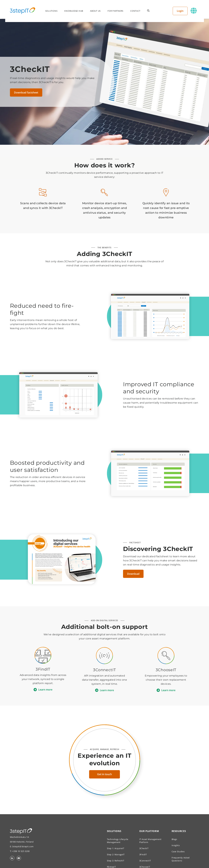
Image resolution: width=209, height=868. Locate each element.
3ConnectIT (145, 861)
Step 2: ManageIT (116, 854)
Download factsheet (26, 93)
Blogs (174, 839)
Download (133, 574)
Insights (176, 845)
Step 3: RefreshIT (116, 861)
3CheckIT (144, 848)
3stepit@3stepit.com (23, 846)
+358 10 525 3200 (21, 851)
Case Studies (178, 851)
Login (183, 11)
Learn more (45, 690)
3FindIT (143, 854)
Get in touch (104, 774)
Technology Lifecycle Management (118, 841)
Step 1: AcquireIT (116, 848)
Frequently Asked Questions (181, 859)
